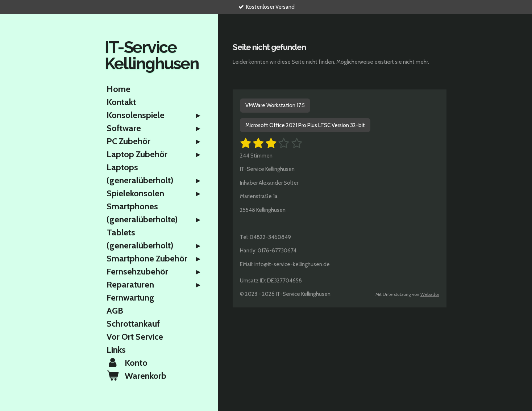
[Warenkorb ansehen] (155, 376)
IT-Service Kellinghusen (152, 55)
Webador (430, 294)
